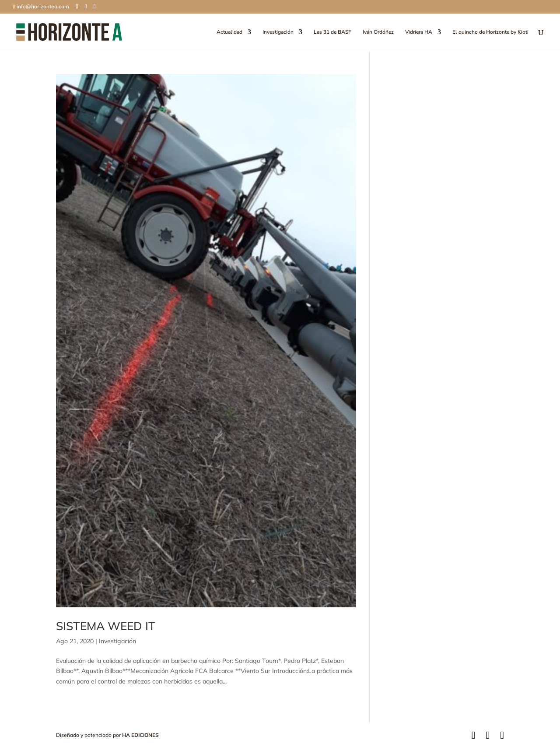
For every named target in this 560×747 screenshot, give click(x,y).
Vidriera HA (419, 32)
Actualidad (229, 32)
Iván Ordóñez (378, 32)
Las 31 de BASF (332, 32)
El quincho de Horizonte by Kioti (490, 32)
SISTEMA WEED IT (106, 626)
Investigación (278, 32)
